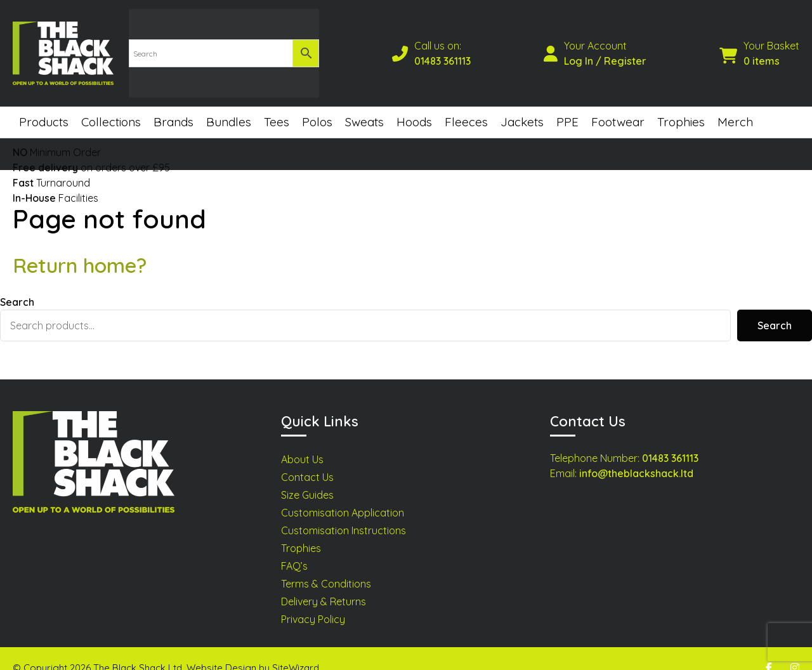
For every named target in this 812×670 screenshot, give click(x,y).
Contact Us (307, 459)
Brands (174, 104)
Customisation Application (343, 495)
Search (17, 284)
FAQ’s (294, 548)
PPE (567, 104)
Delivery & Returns (324, 584)
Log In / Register (605, 52)
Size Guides (307, 477)
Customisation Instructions (344, 513)
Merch (735, 104)
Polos (317, 104)
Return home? (80, 247)
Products (44, 104)
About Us (302, 442)
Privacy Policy (313, 601)
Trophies (681, 104)
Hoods (414, 104)
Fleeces (466, 104)
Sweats (364, 104)
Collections (111, 104)
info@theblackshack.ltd (636, 456)
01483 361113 (443, 52)
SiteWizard (296, 649)
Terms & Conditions (326, 566)
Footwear (618, 104)
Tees (277, 104)
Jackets (522, 104)
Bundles (229, 104)
